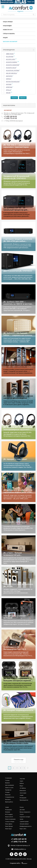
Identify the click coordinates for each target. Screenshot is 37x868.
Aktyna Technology (13, 82)
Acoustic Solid (11, 68)
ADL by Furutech (11, 73)
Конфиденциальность (26, 826)
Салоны (7, 780)
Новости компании (10, 819)
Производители (24, 800)
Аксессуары (23, 793)
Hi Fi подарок (9, 814)
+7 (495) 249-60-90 (10, 117)
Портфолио (8, 790)
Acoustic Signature (13, 65)
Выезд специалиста (25, 812)
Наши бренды (9, 826)
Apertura (9, 87)
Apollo (8, 90)
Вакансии (8, 795)
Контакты (8, 799)
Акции (5, 38)
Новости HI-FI (8, 30)
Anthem (9, 84)
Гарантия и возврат (25, 817)
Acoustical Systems (13, 70)
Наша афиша (8, 22)
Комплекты (23, 790)
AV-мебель (23, 788)
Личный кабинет (24, 824)
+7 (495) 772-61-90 (10, 118)
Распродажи (23, 798)
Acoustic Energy (12, 62)
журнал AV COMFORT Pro (21, 9)
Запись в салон (9, 788)
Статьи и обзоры (9, 34)
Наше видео (7, 26)
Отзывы (7, 792)
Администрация (24, 821)
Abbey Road (10, 54)
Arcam (8, 93)
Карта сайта (23, 829)
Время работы (9, 802)
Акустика (22, 779)
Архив (21, 819)
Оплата (22, 807)
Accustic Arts (11, 59)
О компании (8, 778)
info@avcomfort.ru (20, 849)
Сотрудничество (10, 797)
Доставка (22, 810)
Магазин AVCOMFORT (10, 42)
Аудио (21, 781)
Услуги (22, 814)
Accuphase (10, 57)
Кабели (22, 783)
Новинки (8, 812)
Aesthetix (9, 76)
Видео (21, 786)
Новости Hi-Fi (9, 817)
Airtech (9, 79)
